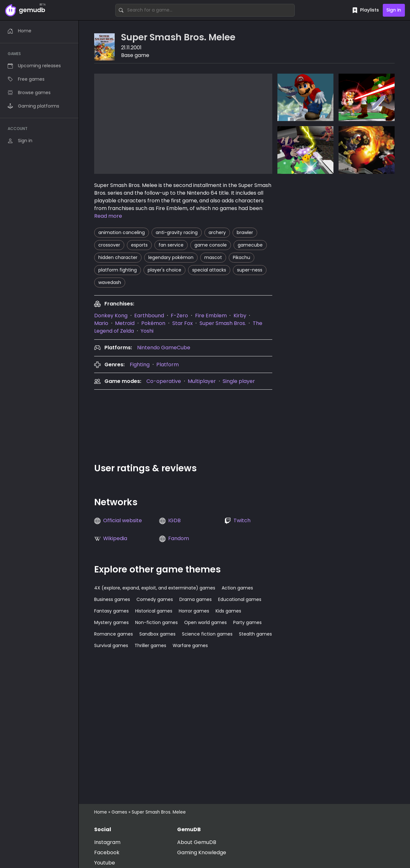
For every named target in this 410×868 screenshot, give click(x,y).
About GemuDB (197, 842)
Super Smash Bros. (223, 323)
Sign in (394, 10)
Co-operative (164, 381)
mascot (213, 257)
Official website (123, 520)
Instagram (107, 842)
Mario (101, 323)
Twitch (242, 520)
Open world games (205, 622)
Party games (247, 622)
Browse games (29, 93)
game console (211, 245)
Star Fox (183, 323)
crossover (109, 245)
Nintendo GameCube (164, 348)
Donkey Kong (111, 316)
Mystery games (111, 622)
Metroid (125, 323)
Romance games (114, 634)
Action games (237, 588)
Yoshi (147, 331)
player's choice (164, 270)
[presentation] (111, 316)
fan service (171, 245)
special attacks (209, 270)
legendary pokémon (171, 257)
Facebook (107, 852)
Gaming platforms (33, 106)
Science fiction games (207, 634)
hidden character (118, 257)
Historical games (154, 611)
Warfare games (190, 645)
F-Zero (179, 316)
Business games (112, 599)
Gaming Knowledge (202, 852)
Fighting (140, 365)
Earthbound (149, 316)
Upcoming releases (34, 66)
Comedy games (155, 599)
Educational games (240, 599)
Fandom (179, 538)
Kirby (240, 316)
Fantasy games (111, 611)
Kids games (228, 611)
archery (217, 232)
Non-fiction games (156, 622)
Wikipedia (115, 538)
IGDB (174, 520)
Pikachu (242, 257)
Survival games (111, 645)
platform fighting (118, 270)
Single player (239, 381)
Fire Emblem (211, 316)
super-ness (250, 270)
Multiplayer (202, 381)
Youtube (105, 863)
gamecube (250, 245)
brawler (245, 232)
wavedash (110, 282)
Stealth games (255, 634)
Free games (26, 79)
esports (139, 245)
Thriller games (150, 645)
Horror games (194, 611)
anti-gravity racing (177, 232)
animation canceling (122, 232)
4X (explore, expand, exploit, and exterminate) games (155, 588)
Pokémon (153, 323)
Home (20, 31)
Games (119, 812)
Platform (168, 365)
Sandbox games (157, 634)
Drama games (196, 599)
